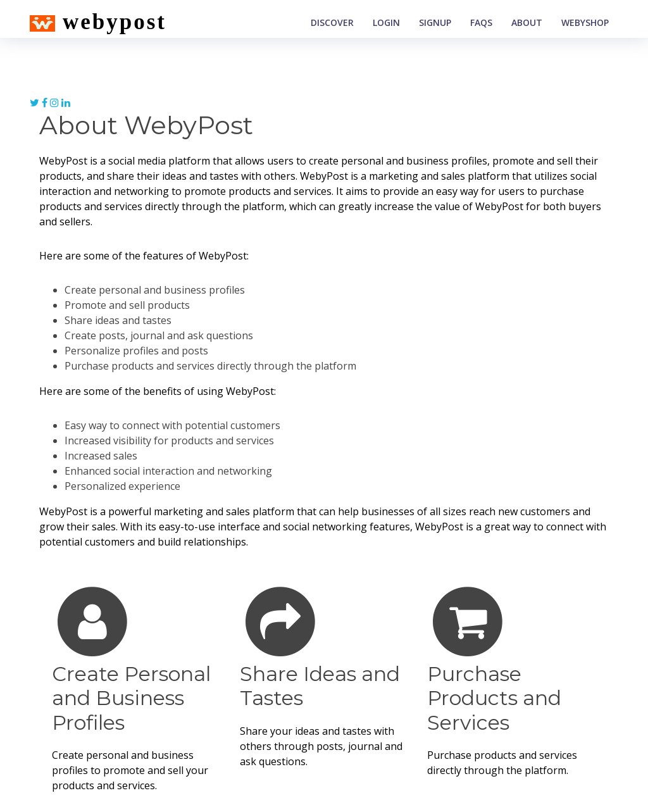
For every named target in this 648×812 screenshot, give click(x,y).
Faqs (481, 22)
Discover (332, 22)
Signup (435, 22)
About (527, 22)
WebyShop (585, 22)
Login (386, 22)
